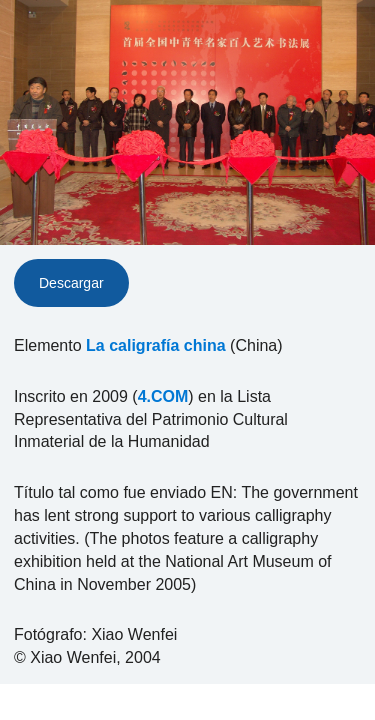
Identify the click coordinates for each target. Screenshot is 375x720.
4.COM (163, 396)
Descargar (71, 283)
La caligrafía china (156, 345)
